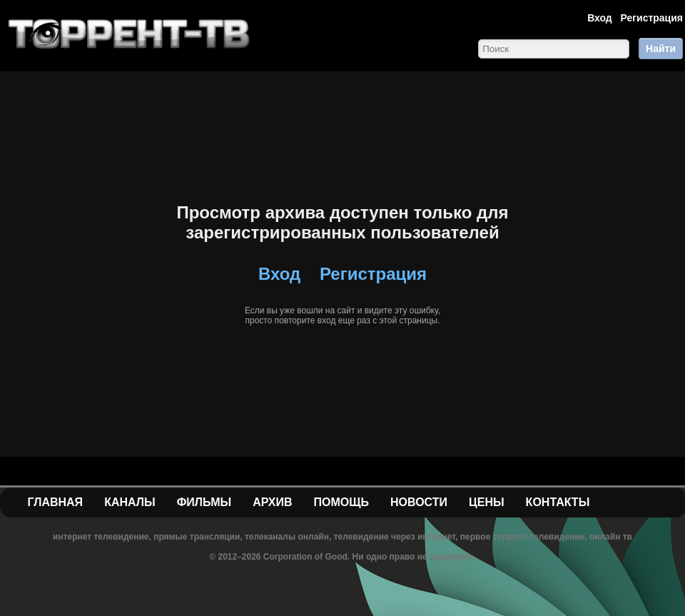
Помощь (341, 502)
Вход (600, 18)
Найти (661, 49)
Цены (487, 502)
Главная (56, 502)
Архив (272, 502)
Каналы (130, 502)
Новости (419, 502)
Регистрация (651, 18)
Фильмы (204, 502)
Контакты (558, 502)
